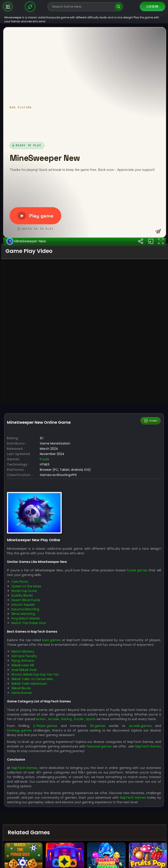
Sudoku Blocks (36, 817)
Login (152, 6)
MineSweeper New (40, 464)
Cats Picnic (34, 803)
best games (65, 862)
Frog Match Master (40, 840)
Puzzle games (151, 792)
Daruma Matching (39, 831)
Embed (151, 643)
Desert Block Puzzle (40, 822)
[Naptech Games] (30, 7)
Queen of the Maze (40, 808)
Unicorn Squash (37, 826)
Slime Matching (37, 836)
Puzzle (59, 681)
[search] (118, 7)
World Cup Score (38, 813)
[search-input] (82, 7)
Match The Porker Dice (43, 845)
